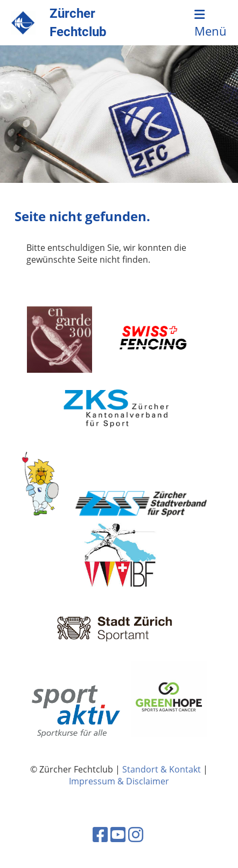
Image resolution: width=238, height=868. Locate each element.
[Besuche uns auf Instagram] (136, 834)
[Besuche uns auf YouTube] (118, 834)
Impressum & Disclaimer (119, 781)
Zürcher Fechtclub (78, 22)
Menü (211, 24)
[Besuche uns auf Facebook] (100, 834)
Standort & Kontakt (162, 769)
